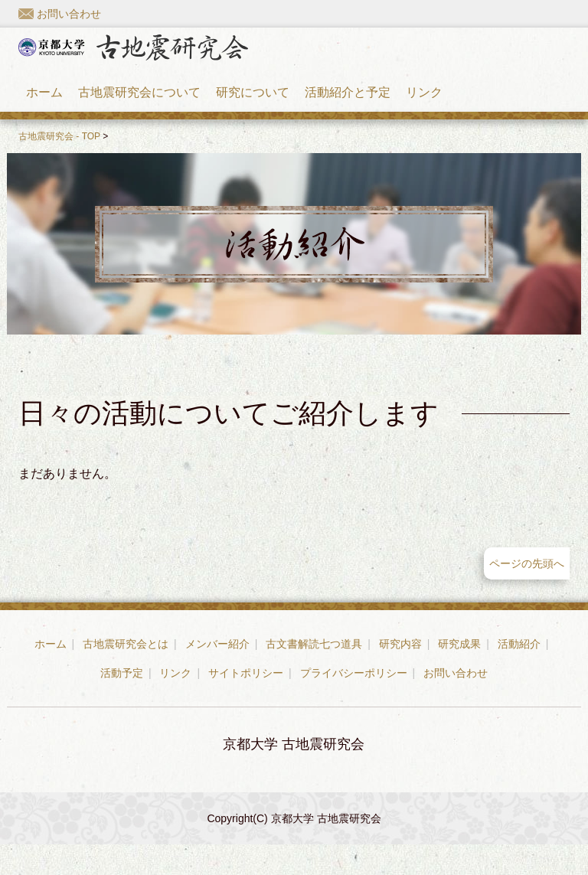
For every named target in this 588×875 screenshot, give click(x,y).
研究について (253, 108)
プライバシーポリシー (354, 704)
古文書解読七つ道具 (314, 674)
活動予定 (122, 704)
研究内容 (400, 674)
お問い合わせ (60, 14)
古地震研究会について (139, 108)
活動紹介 (519, 674)
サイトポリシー (246, 704)
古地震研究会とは (126, 674)
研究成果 (459, 674)
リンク (424, 108)
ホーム (44, 108)
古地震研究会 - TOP (59, 167)
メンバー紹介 (217, 674)
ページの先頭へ (527, 594)
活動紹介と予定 (348, 108)
